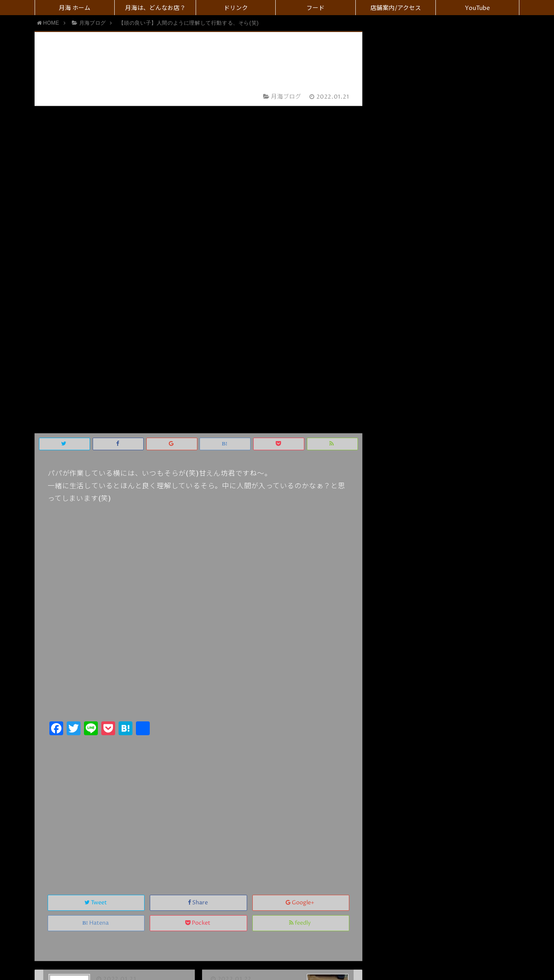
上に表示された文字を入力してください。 (126, 811)
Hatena (96, 596)
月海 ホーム (75, 8)
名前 (223, 756)
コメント (221, 839)
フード (316, 8)
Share (198, 575)
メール (227, 774)
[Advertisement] (198, 478)
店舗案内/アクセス (396, 8)
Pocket (198, 596)
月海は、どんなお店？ (155, 8)
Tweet (96, 575)
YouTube (477, 8)
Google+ (301, 575)
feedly (301, 596)
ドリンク (236, 8)
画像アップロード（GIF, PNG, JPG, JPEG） (271, 856)
